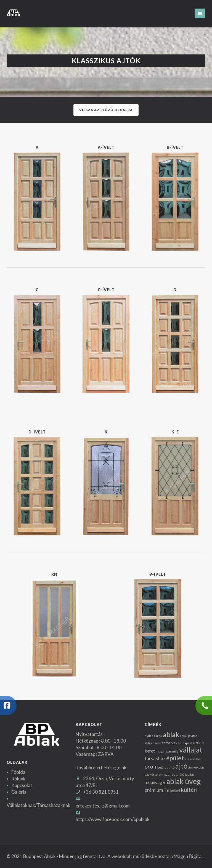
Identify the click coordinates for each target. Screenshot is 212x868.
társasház (155, 758)
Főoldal (19, 772)
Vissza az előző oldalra (106, 110)
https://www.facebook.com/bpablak (113, 819)
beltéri (175, 791)
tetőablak (170, 743)
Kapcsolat (22, 785)
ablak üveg (184, 781)
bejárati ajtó (166, 767)
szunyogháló (174, 774)
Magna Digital (188, 856)
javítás (190, 774)
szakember (193, 759)
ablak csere (153, 743)
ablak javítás (189, 736)
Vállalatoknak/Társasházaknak (39, 805)
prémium (154, 790)
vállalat (191, 750)
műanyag (153, 782)
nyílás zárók (153, 736)
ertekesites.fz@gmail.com (103, 806)
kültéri (189, 790)
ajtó (181, 766)
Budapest (185, 743)
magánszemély (167, 751)
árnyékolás (196, 767)
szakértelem (154, 774)
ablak (171, 734)
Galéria (19, 792)
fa (164, 783)
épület (175, 758)
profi (151, 766)
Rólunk (18, 779)
